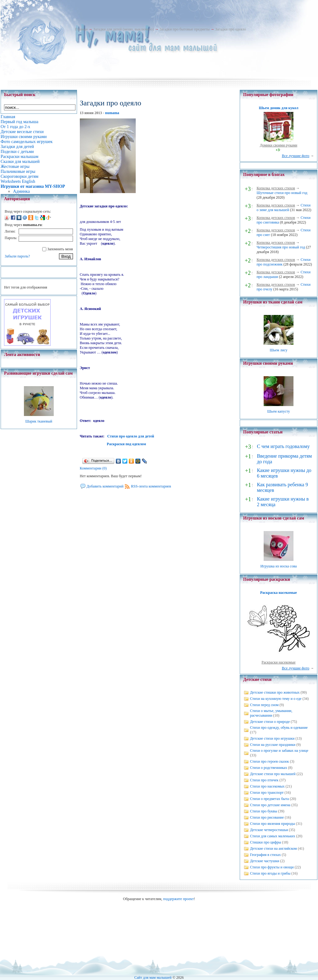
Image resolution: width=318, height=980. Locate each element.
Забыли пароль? (17, 256)
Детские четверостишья (269, 830)
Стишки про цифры (266, 842)
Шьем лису (278, 350)
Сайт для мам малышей (153, 978)
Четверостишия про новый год (281, 247)
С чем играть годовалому (283, 446)
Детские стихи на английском (273, 848)
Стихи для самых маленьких (273, 836)
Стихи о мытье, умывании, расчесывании (271, 713)
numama (112, 113)
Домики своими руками (279, 145)
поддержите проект (178, 899)
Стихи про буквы (264, 811)
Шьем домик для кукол (278, 108)
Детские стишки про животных (275, 692)
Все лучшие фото (295, 156)
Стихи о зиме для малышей (284, 208)
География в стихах (265, 855)
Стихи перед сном (264, 705)
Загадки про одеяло (231, 29)
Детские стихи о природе (270, 722)
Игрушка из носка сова (279, 566)
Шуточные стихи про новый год (282, 193)
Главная (81, 29)
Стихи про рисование (267, 817)
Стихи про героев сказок (269, 761)
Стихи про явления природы (273, 824)
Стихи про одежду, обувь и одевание (279, 728)
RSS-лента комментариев (151, 486)
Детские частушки (265, 861)
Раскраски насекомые (279, 662)
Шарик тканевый (39, 421)
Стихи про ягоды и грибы (270, 873)
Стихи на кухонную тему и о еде (276, 699)
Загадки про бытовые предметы (184, 29)
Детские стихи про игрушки (272, 738)
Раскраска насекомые (279, 593)
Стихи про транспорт (267, 793)
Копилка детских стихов (276, 188)
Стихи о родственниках (268, 768)
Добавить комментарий (105, 486)
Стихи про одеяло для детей (131, 436)
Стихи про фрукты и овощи (272, 867)
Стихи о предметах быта (269, 799)
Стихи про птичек (264, 780)
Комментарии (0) (93, 468)
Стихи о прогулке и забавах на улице (279, 751)
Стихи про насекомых (267, 786)
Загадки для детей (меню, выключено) (123, 29)
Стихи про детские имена (270, 805)
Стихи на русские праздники (273, 745)
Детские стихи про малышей (273, 774)
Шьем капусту (278, 411)
